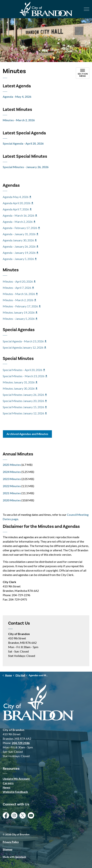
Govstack (21, 857)
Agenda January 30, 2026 (20, 240)
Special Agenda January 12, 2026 (24, 347)
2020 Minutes (12, 500)
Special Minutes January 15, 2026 (25, 407)
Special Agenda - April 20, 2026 (23, 143)
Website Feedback (15, 792)
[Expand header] (87, 9)
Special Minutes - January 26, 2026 (26, 167)
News (7, 787)
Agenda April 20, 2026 (18, 203)
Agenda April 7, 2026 (17, 209)
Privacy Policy (11, 842)
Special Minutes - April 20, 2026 (24, 370)
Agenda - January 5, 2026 (20, 259)
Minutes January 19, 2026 (20, 312)
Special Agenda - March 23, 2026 (25, 341)
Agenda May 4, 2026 (17, 197)
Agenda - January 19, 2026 (21, 253)
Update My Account (16, 779)
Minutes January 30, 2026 (20, 388)
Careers (8, 783)
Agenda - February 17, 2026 (21, 228)
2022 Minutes (12, 486)
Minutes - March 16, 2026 (20, 294)
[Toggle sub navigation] (83, 73)
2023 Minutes (12, 479)
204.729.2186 (21, 743)
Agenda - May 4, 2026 (17, 97)
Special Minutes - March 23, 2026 (25, 376)
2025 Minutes (12, 465)
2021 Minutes (12, 493)
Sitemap (8, 850)
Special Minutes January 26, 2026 (25, 395)
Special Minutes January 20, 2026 (25, 401)
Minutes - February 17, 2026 (22, 306)
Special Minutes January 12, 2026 (25, 413)
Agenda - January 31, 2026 (21, 234)
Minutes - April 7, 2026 (18, 288)
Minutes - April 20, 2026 (19, 281)
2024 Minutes (12, 472)
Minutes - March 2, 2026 (19, 120)
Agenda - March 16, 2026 (20, 215)
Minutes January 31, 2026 (20, 382)
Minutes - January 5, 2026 (20, 319)
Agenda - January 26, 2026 (21, 246)
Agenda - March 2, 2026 (19, 222)
